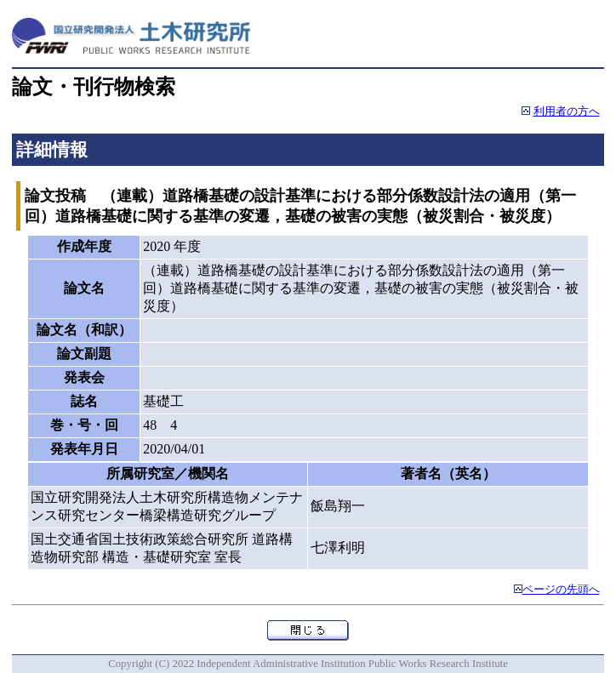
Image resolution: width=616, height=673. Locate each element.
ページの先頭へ (561, 590)
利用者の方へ (567, 111)
